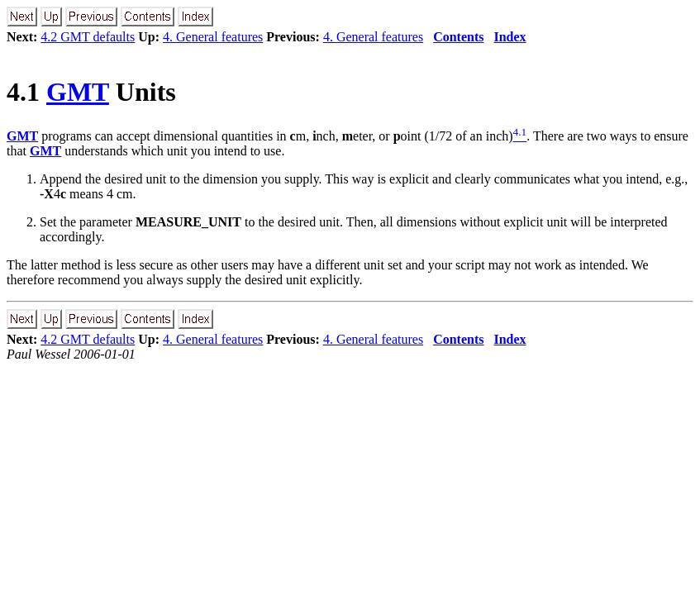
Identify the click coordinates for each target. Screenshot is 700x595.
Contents (458, 37)
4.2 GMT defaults (88, 37)
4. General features (213, 37)
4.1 (26, 92)
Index (510, 37)
